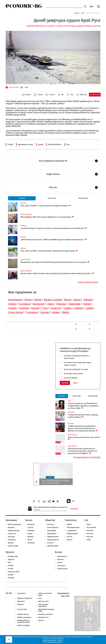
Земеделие (12, 540)
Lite (83, 13)
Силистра (56, 308)
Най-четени (52, 198)
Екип (40, 598)
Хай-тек (70, 537)
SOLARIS (11, 575)
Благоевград (15, 300)
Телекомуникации (73, 527)
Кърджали (24, 304)
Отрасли (30, 527)
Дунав (41, 144)
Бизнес (29, 520)
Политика (23, 237)
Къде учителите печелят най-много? (84, 438)
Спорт (70, 401)
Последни (22, 198)
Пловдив (24, 308)
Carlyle (10, 144)
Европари (11, 527)
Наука (89, 524)
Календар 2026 (13, 556)
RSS (71, 501)
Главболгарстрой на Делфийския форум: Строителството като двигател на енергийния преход (83, 428)
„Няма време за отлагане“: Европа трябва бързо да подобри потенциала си (54, 239)
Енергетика (12, 534)
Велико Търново (53, 300)
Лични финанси (72, 435)
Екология (50, 543)
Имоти (30, 540)
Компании (23, 203)
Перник (87, 304)
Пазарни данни (62, 569)
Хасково (45, 312)
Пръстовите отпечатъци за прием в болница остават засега (56, 482)
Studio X (60, 640)
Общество (50, 477)
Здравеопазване (53, 537)
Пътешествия (91, 527)
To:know (60, 563)
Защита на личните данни (45, 594)
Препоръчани (83, 198)
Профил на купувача (24, 617)
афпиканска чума (25, 144)
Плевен (12, 308)
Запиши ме (74, 509)
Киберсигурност (72, 534)
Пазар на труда (13, 546)
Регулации (23, 226)
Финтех (69, 540)
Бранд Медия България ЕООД (46, 610)
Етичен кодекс (22, 609)
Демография (52, 531)
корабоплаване (55, 144)
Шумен (56, 312)
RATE (9, 563)
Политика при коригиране (43, 605)
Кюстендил (39, 304)
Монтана (61, 304)
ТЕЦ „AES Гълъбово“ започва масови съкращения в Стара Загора (49, 251)
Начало (77, 13)
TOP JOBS (11, 578)
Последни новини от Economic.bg (87, 457)
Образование (52, 534)
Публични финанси (26, 214)
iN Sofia (10, 569)
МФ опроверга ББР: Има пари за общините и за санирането (47, 217)
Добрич (12, 304)
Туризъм (11, 543)
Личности (90, 534)
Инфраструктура (14, 531)
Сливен (68, 308)
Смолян (79, 308)
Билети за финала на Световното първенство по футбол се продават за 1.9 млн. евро (83, 406)
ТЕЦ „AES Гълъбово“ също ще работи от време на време (46, 206)
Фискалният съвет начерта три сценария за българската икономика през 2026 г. (57, 273)
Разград (35, 308)
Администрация (53, 546)
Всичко (59, 552)
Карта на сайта (43, 601)
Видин (68, 300)
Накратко (60, 559)
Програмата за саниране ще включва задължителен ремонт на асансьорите (55, 262)
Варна (38, 300)
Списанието (71, 412)
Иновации (31, 531)
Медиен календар (23, 625)
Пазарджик (74, 304)
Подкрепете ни (43, 617)
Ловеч (50, 304)
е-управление (72, 531)
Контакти (20, 604)
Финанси (31, 537)
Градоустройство (25, 260)
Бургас (28, 300)
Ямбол (66, 312)
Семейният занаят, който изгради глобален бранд (83, 416)
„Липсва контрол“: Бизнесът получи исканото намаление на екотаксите (54, 228)
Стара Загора (16, 312)
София (89, 308)
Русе (68, 144)
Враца (77, 300)
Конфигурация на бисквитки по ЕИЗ (24, 621)
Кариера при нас (23, 614)
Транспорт (11, 537)
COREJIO (11, 566)
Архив (75, 383)
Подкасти (11, 559)
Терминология (62, 556)
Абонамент (21, 601)
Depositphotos (58, 642)
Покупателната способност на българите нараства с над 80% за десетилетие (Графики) (82, 451)
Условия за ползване (45, 614)
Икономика (11, 520)
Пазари (30, 534)
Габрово (88, 300)
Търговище (32, 312)
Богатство (90, 531)
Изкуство (90, 537)
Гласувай (65, 383)
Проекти (10, 552)
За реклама (21, 593)
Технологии (71, 520)
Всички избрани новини (88, 282)
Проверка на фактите (25, 598)
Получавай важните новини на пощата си (51, 507)
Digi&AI (69, 524)
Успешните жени (14, 572)
